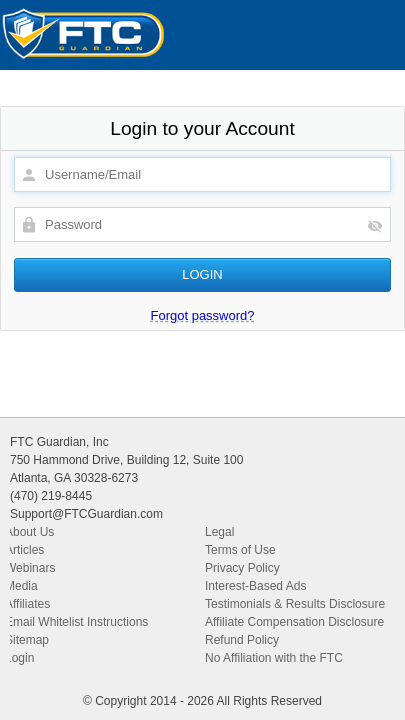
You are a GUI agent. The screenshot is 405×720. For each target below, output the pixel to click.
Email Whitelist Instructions (76, 622)
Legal (219, 532)
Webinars (30, 568)
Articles (24, 550)
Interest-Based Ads (255, 586)
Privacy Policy (242, 568)
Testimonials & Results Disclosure (295, 604)
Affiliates (27, 604)
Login (19, 658)
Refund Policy (242, 640)
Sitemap (27, 640)
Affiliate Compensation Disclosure (294, 622)
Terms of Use (240, 550)
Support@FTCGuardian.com (86, 514)
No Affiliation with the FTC (274, 658)
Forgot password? (202, 315)
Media (21, 586)
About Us (29, 532)
